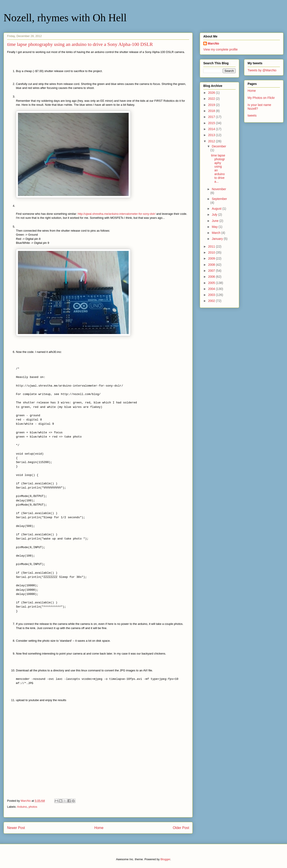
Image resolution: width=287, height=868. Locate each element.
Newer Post (16, 828)
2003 (212, 295)
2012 (212, 141)
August (217, 209)
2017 (212, 117)
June (215, 221)
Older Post (181, 828)
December (219, 146)
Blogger (165, 859)
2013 (212, 135)
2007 (212, 271)
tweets (252, 115)
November (219, 189)
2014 (212, 129)
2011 (212, 246)
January (218, 239)
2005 (212, 283)
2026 (212, 93)
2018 (212, 111)
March (216, 233)
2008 (212, 265)
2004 (212, 289)
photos (33, 807)
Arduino (22, 807)
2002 (212, 301)
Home (99, 828)
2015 (212, 123)
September (219, 199)
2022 (212, 99)
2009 (212, 258)
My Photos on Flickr (261, 98)
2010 (212, 252)
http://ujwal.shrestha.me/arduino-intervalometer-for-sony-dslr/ (117, 214)
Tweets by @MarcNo (262, 70)
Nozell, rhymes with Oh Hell (65, 18)
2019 (212, 105)
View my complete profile (220, 49)
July (215, 215)
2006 (212, 277)
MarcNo (213, 43)
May (215, 227)
